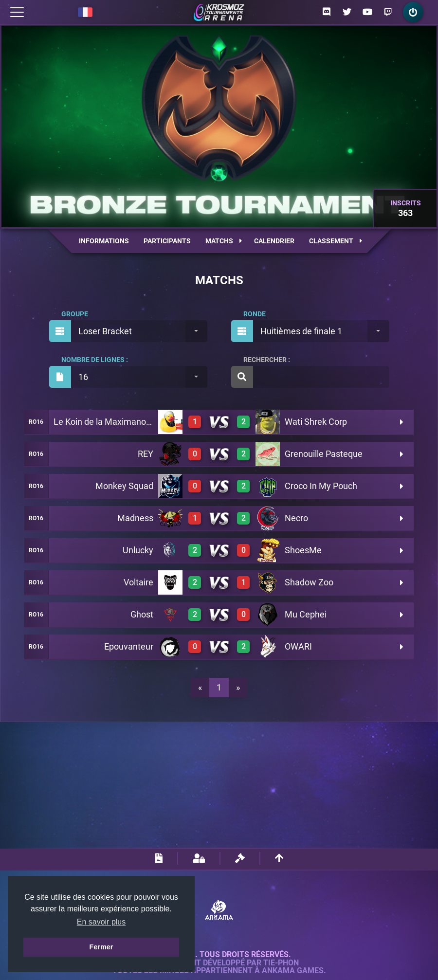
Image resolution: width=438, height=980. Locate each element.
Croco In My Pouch (321, 486)
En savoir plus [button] (101, 922)
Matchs (224, 241)
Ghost (142, 614)
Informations (104, 241)
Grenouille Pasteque (324, 454)
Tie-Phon (281, 963)
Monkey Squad (124, 486)
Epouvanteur (129, 646)
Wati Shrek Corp (316, 422)
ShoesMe (303, 550)
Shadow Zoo (309, 582)
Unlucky (138, 550)
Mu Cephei (306, 614)
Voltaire (138, 582)
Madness (135, 518)
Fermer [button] (101, 947)
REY (146, 454)
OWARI (298, 646)
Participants (167, 241)
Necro (296, 518)
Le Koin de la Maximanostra (107, 422)
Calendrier (274, 241)
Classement (336, 241)
